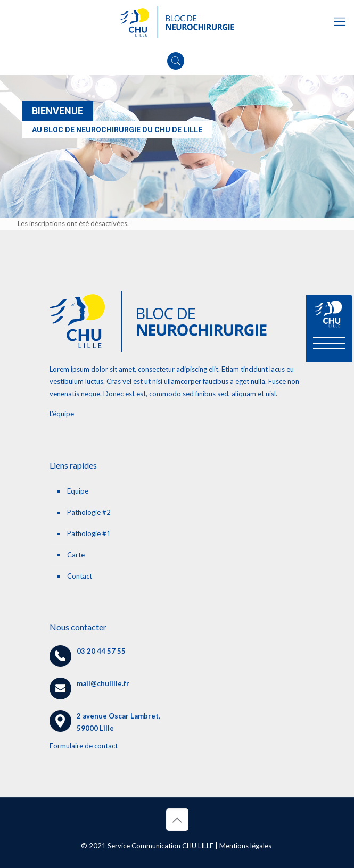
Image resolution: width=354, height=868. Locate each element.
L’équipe (62, 414)
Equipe (78, 491)
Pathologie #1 (89, 533)
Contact (80, 576)
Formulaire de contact (84, 746)
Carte (76, 555)
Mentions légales (245, 846)
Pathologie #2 (89, 512)
